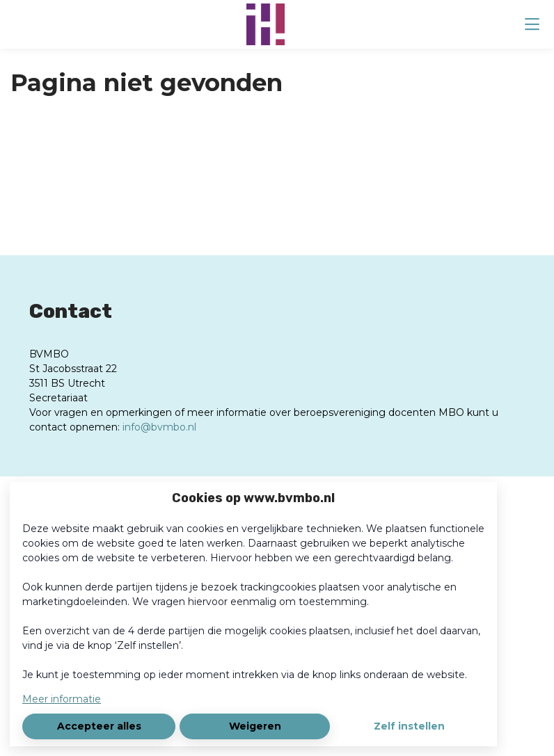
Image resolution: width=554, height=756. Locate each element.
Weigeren (255, 726)
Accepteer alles (99, 726)
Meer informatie (62, 699)
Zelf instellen (409, 726)
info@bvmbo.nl (159, 427)
